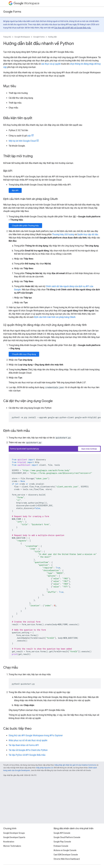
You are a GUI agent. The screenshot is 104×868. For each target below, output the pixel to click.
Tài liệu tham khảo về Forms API (24, 745)
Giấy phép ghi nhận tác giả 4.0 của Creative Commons (75, 765)
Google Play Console (62, 842)
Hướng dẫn (52, 37)
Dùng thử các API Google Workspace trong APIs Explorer (36, 735)
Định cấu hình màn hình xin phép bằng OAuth (55, 317)
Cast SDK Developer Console (66, 855)
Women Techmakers (12, 846)
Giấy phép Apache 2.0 (45, 768)
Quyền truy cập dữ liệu (88, 234)
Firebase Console (61, 846)
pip (29, 136)
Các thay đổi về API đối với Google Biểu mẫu (73, 28)
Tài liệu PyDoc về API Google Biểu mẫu (27, 755)
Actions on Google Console (65, 850)
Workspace (26, 3)
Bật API (15, 190)
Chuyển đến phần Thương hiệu (25, 226)
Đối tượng (69, 234)
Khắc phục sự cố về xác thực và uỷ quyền (28, 740)
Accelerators (9, 842)
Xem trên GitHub (89, 449)
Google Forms (12, 12)
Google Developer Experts (14, 837)
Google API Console (62, 833)
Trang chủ (7, 37)
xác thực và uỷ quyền (51, 64)
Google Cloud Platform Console (67, 837)
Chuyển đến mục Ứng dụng (24, 354)
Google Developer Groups (14, 833)
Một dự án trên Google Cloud (22, 141)
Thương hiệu (58, 234)
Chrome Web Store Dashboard (67, 859)
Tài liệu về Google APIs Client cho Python (28, 750)
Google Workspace (22, 37)
